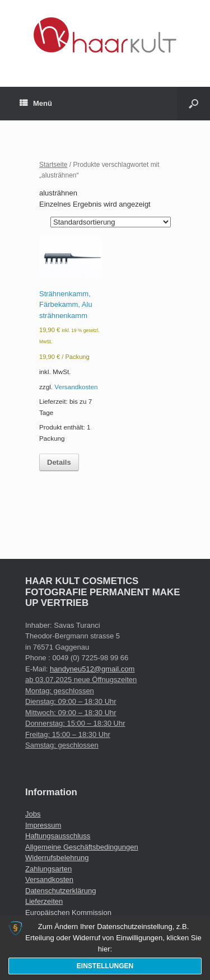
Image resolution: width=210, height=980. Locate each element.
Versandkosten (76, 387)
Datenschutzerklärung (60, 891)
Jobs (33, 814)
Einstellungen (105, 966)
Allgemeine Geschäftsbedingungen (82, 847)
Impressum (43, 825)
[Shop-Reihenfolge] (111, 222)
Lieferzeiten (44, 901)
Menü (36, 104)
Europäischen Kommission (68, 913)
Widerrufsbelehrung (57, 858)
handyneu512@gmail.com (92, 669)
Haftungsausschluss (58, 836)
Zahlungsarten (48, 869)
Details (59, 462)
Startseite (53, 165)
